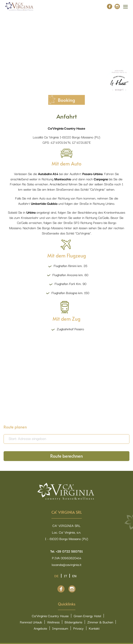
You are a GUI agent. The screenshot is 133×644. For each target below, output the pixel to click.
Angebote (40, 628)
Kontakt (94, 628)
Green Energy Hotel (87, 616)
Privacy (78, 628)
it (65, 576)
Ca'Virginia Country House (50, 616)
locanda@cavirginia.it (66, 564)
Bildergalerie (73, 622)
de (56, 576)
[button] (123, 50)
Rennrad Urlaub (31, 622)
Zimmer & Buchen (100, 622)
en (74, 576)
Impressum (60, 628)
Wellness (53, 622)
